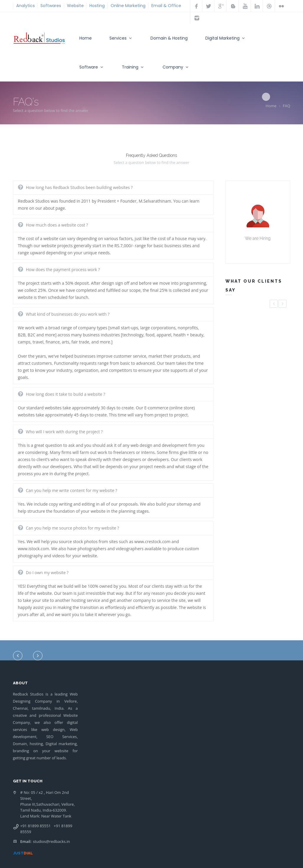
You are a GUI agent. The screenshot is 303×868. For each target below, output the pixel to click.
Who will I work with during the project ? (64, 432)
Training (133, 67)
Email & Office (166, 6)
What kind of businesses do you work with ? (68, 314)
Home (86, 38)
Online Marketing (128, 6)
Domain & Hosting (169, 38)
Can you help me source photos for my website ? (73, 528)
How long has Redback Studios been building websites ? (79, 187)
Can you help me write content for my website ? (72, 490)
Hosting (97, 6)
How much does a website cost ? (57, 225)
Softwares (51, 6)
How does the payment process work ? (63, 269)
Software (92, 67)
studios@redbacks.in (51, 841)
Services (121, 38)
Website (75, 6)
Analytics (26, 6)
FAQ (286, 106)
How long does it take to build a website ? (66, 394)
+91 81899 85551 (36, 826)
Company (176, 67)
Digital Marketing (226, 38)
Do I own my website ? (47, 573)
